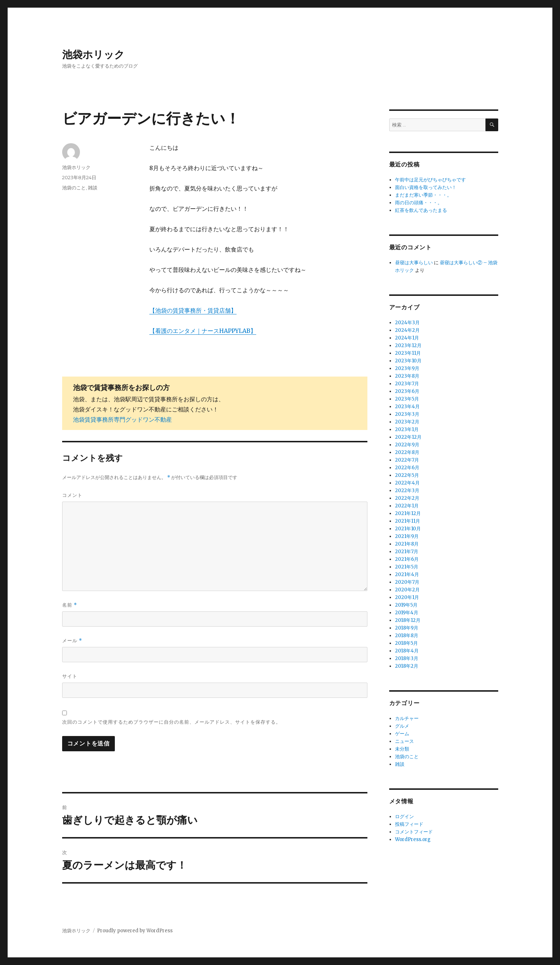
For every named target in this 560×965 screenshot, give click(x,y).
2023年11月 (408, 353)
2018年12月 (408, 620)
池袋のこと (74, 188)
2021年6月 (407, 559)
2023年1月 (407, 429)
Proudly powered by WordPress (135, 931)
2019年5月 (406, 605)
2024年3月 (407, 323)
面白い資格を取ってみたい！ (426, 187)
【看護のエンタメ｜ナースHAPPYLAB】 (203, 331)
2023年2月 (407, 422)
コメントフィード (414, 832)
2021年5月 (407, 567)
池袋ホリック (93, 55)
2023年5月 (407, 399)
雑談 (93, 188)
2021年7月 (407, 552)
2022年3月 (407, 490)
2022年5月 (407, 475)
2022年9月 (407, 445)
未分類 (402, 749)
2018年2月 (407, 666)
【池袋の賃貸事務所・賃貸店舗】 (193, 310)
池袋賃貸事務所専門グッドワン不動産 (122, 419)
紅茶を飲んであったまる (421, 210)
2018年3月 (407, 658)
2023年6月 (407, 391)
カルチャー (407, 718)
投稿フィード (409, 824)
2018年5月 (406, 643)
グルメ (402, 726)
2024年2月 (407, 330)
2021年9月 (407, 536)
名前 (70, 605)
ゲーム (402, 734)
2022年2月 (407, 498)
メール (72, 641)
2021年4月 (407, 574)
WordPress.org (413, 839)
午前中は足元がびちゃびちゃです (430, 180)
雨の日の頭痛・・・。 (419, 203)
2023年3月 (407, 414)
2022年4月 (407, 483)
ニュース (404, 741)
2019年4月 (407, 613)
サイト (70, 676)
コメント (72, 495)
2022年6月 (407, 468)
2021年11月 (408, 521)
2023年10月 (408, 361)
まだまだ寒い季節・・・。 (423, 195)
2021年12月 (408, 513)
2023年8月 (407, 376)
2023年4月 (407, 407)
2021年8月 (407, 544)
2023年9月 (407, 368)
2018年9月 (407, 628)
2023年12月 (408, 345)
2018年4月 (407, 651)
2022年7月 (407, 460)
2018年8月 (407, 636)
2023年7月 (407, 384)
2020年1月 (407, 597)
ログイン (404, 817)
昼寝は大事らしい (414, 263)
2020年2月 (407, 590)
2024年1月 (407, 338)
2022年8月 (407, 452)
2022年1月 (407, 506)
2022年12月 (408, 437)
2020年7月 (407, 582)
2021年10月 (408, 529)
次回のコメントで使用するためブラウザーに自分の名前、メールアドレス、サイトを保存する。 (172, 722)
